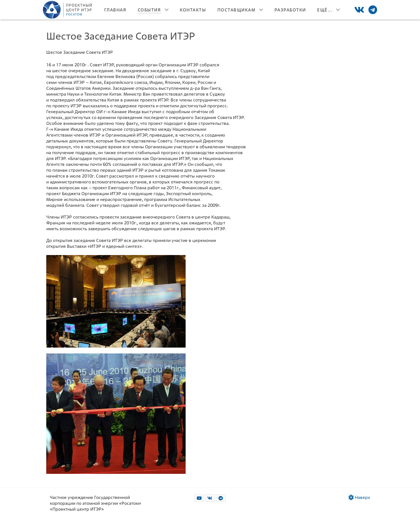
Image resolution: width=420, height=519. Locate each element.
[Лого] (68, 10)
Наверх (359, 497)
